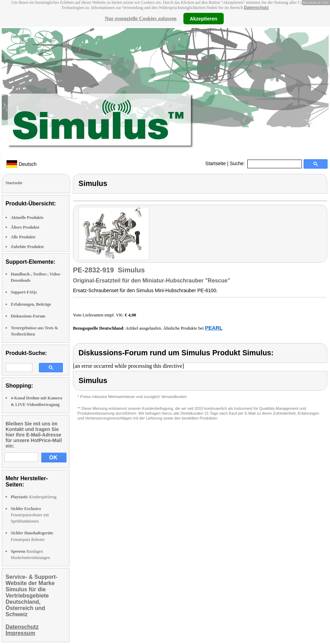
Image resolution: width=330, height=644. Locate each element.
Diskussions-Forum (28, 316)
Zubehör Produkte (27, 247)
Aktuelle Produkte (27, 218)
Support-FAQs (24, 292)
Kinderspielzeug (34, 497)
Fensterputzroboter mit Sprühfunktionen (30, 515)
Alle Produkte (23, 237)
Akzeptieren (203, 18)
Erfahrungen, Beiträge (31, 304)
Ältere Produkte (25, 227)
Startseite (216, 163)
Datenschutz (256, 8)
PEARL (214, 328)
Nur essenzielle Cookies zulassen (141, 18)
